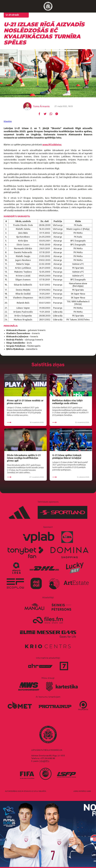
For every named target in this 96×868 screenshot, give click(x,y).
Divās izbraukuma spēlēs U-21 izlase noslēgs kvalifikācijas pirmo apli (24, 458)
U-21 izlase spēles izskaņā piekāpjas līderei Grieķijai (67, 456)
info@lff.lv (44, 761)
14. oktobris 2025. (71, 477)
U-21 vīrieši (12, 15)
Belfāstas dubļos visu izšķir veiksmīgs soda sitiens (68, 402)
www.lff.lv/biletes (52, 145)
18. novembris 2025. (25, 422)
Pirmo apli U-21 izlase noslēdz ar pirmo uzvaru (25, 402)
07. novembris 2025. (25, 477)
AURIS (89, 791)
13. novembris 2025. (71, 422)
